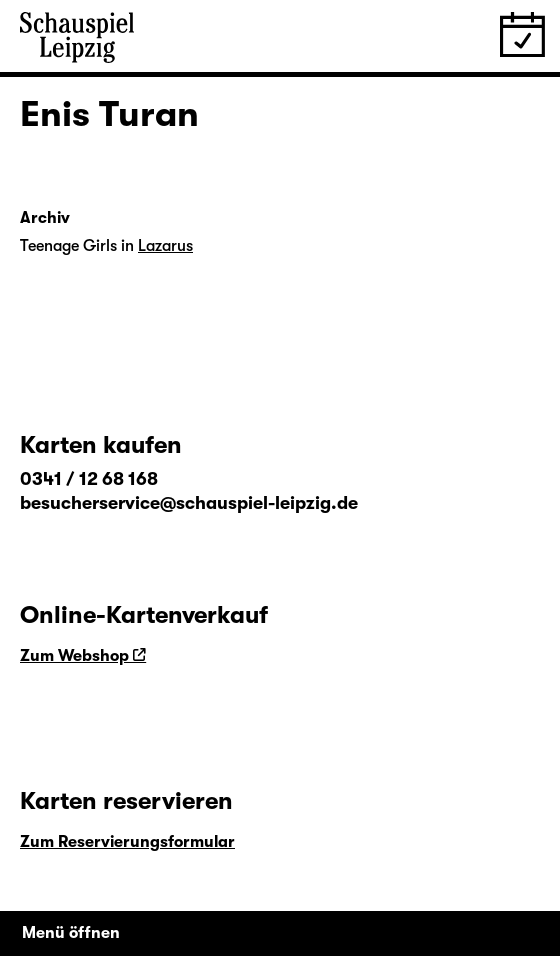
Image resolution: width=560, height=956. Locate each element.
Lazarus (165, 246)
